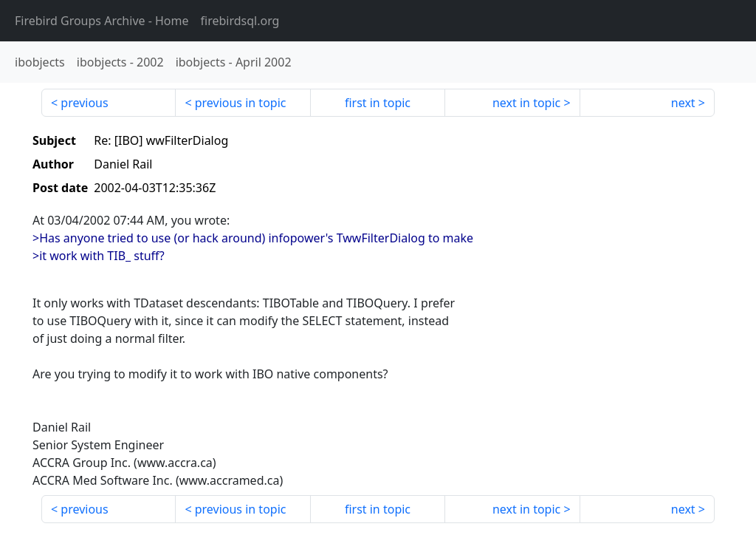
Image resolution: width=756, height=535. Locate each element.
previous (84, 103)
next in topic (526, 103)
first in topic (378, 103)
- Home (102, 21)
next (683, 103)
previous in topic (241, 103)
